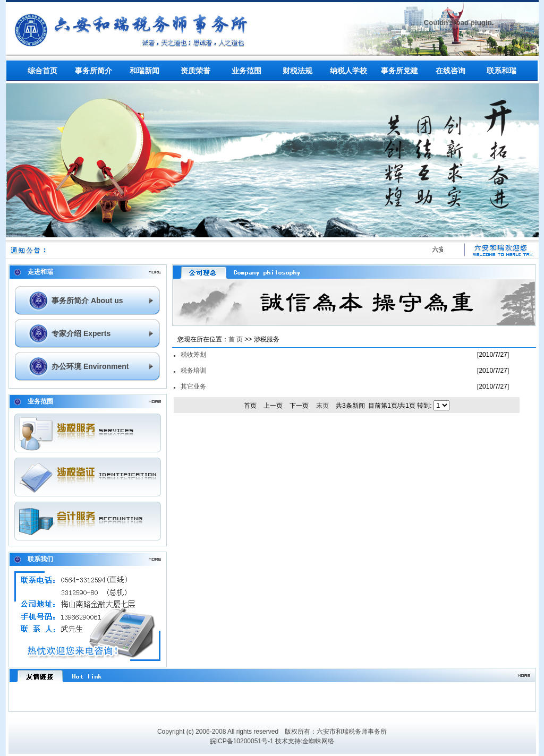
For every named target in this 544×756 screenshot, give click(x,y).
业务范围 (246, 71)
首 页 (236, 339)
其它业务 (193, 386)
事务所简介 (93, 71)
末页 (322, 406)
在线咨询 (450, 71)
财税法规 (297, 71)
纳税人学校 (348, 71)
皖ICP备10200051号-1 (242, 741)
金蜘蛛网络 (318, 741)
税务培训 (193, 371)
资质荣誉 (195, 71)
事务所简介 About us (87, 300)
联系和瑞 (501, 71)
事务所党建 (399, 71)
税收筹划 (193, 355)
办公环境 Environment (90, 366)
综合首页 (42, 71)
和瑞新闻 (144, 71)
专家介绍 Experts (81, 333)
